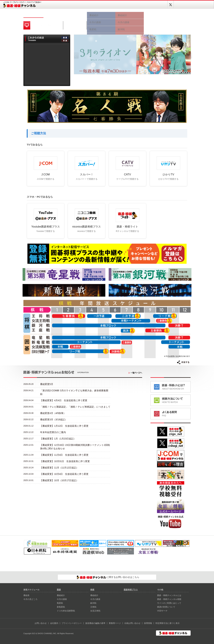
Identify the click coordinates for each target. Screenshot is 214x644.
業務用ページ (115, 623)
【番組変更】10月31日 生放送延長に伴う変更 (65, 461)
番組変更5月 (47, 384)
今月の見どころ (75, 15)
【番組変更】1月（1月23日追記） (58, 439)
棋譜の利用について (166, 607)
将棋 (130, 15)
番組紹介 (61, 595)
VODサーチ (162, 611)
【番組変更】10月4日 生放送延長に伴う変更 (64, 474)
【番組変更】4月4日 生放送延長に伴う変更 (64, 400)
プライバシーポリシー (72, 623)
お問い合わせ (41, 623)
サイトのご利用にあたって (169, 603)
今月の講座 (62, 599)
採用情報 (148, 623)
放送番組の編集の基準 (95, 623)
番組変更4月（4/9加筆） (53, 413)
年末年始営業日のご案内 (53, 432)
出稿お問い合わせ (132, 623)
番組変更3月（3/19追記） (54, 419)
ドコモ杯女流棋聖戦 (66, 611)
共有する (183, 362)
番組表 (53, 15)
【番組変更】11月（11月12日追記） (59, 468)
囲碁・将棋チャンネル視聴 (169, 599)
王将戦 (93, 607)
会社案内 (54, 623)
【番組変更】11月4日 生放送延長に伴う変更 (64, 455)
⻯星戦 (60, 603)
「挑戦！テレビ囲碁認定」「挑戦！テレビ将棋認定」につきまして (75, 407)
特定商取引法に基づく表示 (168, 623)
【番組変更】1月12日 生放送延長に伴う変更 (64, 426)
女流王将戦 (95, 611)
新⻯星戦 (61, 607)
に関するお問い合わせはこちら (108, 577)
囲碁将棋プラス (179, 15)
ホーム (33, 15)
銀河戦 (93, 603)
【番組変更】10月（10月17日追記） (59, 480)
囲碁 (101, 15)
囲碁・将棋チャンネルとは (169, 595)
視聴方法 (155, 15)
